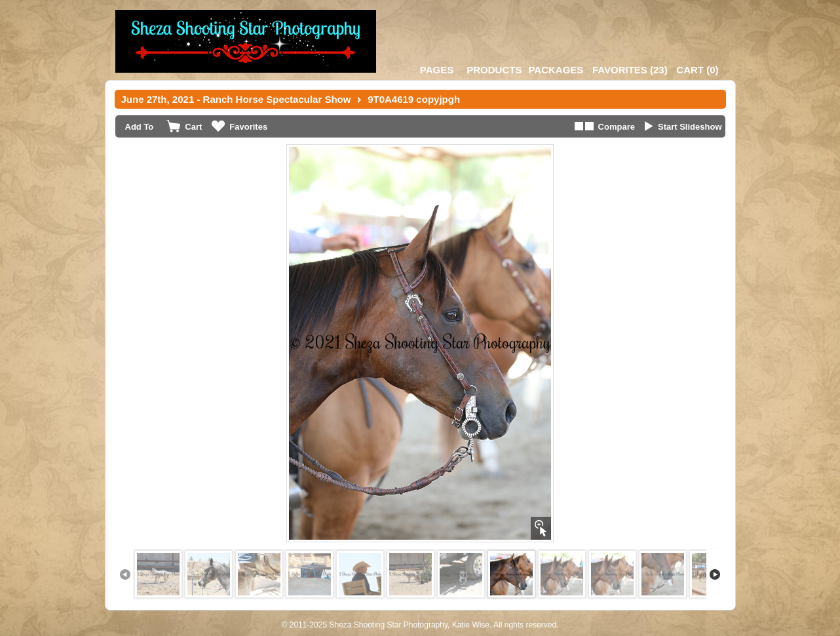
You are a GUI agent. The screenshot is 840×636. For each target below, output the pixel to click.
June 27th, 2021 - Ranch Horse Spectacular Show (236, 99)
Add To (140, 127)
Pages (437, 70)
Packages (556, 70)
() (630, 70)
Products (494, 70)
